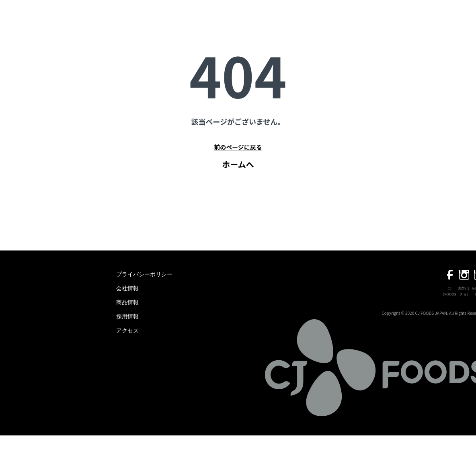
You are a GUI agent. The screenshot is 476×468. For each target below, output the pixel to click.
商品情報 (127, 303)
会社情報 (127, 288)
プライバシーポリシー (144, 274)
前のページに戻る (238, 147)
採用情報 (127, 317)
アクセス (127, 331)
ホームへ (238, 164)
